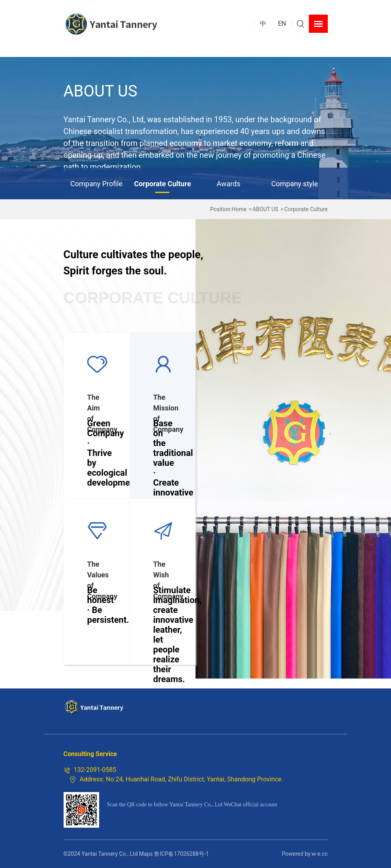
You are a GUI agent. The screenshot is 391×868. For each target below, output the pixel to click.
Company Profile (96, 184)
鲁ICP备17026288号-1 (181, 854)
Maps (146, 854)
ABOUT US (265, 209)
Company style (295, 184)
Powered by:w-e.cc (305, 854)
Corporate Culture (162, 184)
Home (239, 209)
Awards (229, 184)
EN (282, 24)
